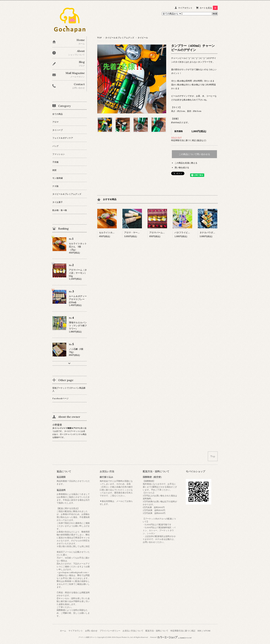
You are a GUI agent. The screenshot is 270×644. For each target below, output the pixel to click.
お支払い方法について (133, 631)
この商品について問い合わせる (194, 154)
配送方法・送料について (157, 631)
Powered (171, 637)
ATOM (207, 631)
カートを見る (209, 8)
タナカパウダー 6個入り (212, 233)
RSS (199, 631)
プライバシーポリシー (110, 631)
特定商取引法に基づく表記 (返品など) (189, 140)
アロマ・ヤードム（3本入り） (139, 233)
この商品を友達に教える (186, 163)
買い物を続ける (182, 167)
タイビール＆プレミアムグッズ (120, 38)
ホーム (63, 631)
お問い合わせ (91, 631)
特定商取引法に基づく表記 (183, 631)
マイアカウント (185, 8)
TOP (99, 38)
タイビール (143, 38)
